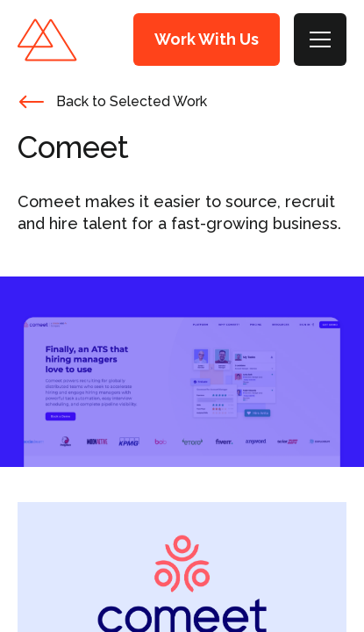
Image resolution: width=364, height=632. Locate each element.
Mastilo (47, 40)
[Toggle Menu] (320, 39)
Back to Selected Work (132, 101)
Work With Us (207, 39)
